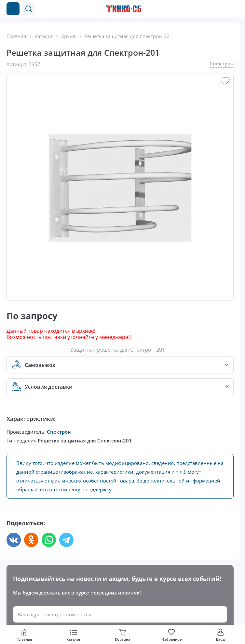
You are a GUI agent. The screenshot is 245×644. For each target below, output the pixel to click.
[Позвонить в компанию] (222, 9)
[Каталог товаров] (13, 9)
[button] (29, 9)
